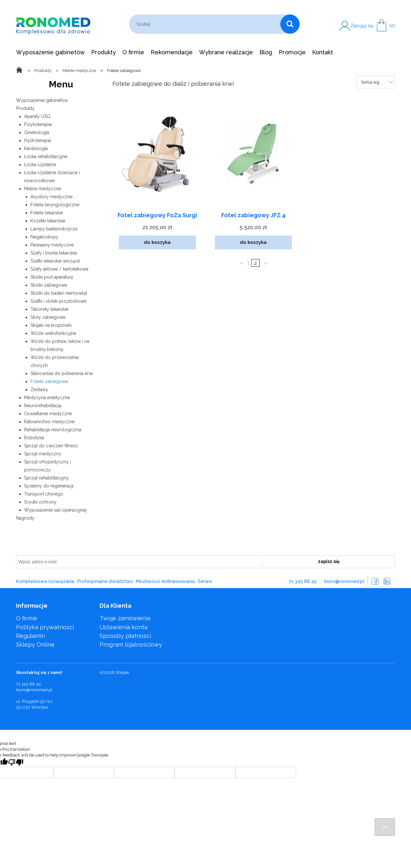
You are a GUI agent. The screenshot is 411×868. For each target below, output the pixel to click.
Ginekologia (37, 132)
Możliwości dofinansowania (165, 581)
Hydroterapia (38, 140)
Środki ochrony (40, 502)
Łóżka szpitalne (40, 165)
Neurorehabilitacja (43, 406)
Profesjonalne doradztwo (105, 581)
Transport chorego (44, 494)
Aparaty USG (37, 116)
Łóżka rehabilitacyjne (46, 157)
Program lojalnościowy (131, 644)
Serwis (205, 581)
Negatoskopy (44, 237)
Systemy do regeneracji (49, 486)
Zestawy (39, 389)
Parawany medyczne (52, 245)
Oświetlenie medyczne (48, 414)
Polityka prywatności (45, 627)
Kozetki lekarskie (48, 221)
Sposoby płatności (125, 636)
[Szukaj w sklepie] (206, 24)
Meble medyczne (43, 189)
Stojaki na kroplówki (51, 325)
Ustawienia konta (123, 627)
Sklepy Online (35, 644)
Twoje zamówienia (125, 618)
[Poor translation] (16, 762)
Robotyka (34, 438)
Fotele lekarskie (47, 213)
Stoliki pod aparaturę (52, 277)
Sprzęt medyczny (43, 454)
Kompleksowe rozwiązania (45, 581)
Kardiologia (36, 148)
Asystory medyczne (52, 197)
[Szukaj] (290, 24)
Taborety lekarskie (49, 309)
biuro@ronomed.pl (344, 581)
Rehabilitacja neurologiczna (53, 430)
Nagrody (25, 518)
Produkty (25, 108)
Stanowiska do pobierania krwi (62, 373)
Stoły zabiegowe (48, 317)
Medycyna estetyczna (47, 398)
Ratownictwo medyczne (49, 422)
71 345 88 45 (303, 581)
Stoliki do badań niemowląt (59, 293)
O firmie (27, 618)
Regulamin (31, 636)
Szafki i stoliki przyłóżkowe (58, 301)
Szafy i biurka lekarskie (54, 253)
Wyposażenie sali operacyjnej (55, 510)
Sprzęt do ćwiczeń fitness (51, 446)
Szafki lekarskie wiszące (55, 261)
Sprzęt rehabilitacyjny (46, 478)
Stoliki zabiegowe (49, 285)
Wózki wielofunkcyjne (53, 333)
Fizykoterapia (38, 124)
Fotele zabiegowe (49, 381)
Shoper (122, 672)
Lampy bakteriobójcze (54, 229)
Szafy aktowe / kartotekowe (59, 269)
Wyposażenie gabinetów (42, 100)
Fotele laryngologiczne (55, 205)
